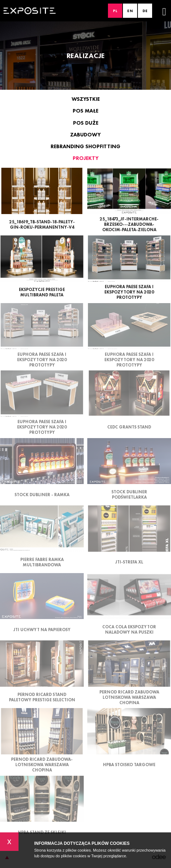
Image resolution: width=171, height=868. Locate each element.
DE (145, 11)
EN (130, 11)
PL (115, 11)
